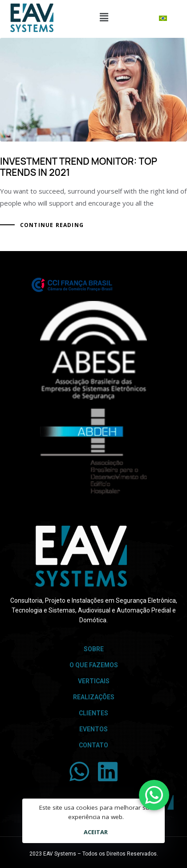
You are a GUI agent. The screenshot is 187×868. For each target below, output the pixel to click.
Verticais (94, 681)
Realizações (94, 697)
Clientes (93, 713)
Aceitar (96, 832)
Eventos (93, 729)
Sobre (94, 649)
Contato (93, 745)
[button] (104, 17)
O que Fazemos (94, 665)
